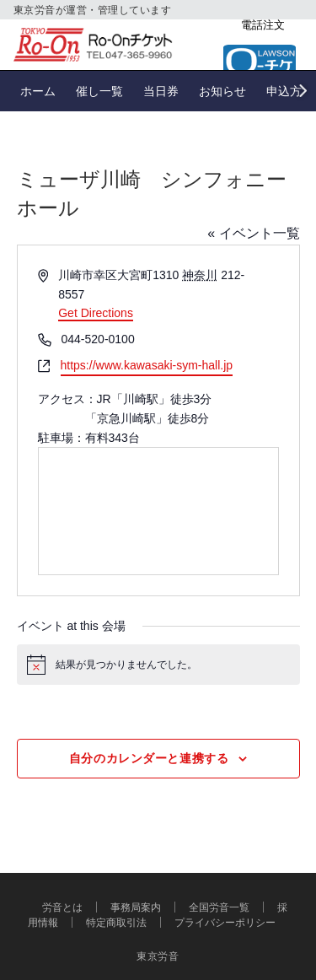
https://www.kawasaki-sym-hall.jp (147, 365)
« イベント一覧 (253, 233)
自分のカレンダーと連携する (149, 758)
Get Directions (96, 313)
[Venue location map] (158, 511)
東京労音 (158, 956)
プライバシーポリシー (225, 922)
